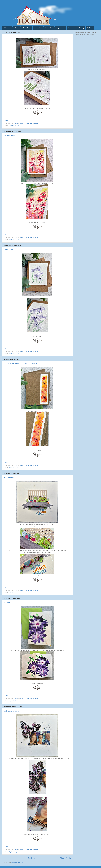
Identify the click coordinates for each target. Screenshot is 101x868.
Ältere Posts (65, 858)
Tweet (6, 120)
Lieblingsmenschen (12, 711)
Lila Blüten (8, 250)
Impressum (60, 28)
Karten (17, 126)
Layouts (11, 593)
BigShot (11, 852)
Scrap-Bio (38, 28)
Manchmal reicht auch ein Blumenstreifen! (22, 364)
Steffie (16, 123)
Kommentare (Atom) (18, 863)
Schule (90, 28)
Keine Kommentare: (32, 123)
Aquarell (11, 126)
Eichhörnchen (10, 478)
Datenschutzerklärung (76, 28)
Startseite (7, 28)
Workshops (27, 28)
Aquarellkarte (9, 136)
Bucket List (49, 28)
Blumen (7, 603)
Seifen (17, 28)
